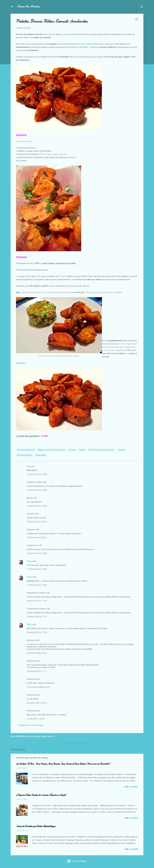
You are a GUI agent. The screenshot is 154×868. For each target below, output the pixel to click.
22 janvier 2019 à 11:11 (37, 671)
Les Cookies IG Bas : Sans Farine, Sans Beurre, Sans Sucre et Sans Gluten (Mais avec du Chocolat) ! (63, 764)
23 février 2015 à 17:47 (37, 601)
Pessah (121, 450)
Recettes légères (25, 455)
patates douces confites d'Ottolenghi (87, 44)
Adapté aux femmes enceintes (52, 450)
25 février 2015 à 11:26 (37, 632)
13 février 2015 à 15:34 (37, 506)
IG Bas (82, 450)
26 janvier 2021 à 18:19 (37, 703)
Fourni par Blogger (77, 861)
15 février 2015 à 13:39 (37, 553)
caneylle (30, 514)
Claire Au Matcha (28, 6)
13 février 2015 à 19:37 (37, 522)
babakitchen (32, 545)
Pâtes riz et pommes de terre (101, 450)
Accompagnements (26, 450)
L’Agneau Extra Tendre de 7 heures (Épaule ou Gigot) (41, 795)
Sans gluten (41, 455)
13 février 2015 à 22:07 (37, 538)
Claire (29, 561)
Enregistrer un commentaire (31, 725)
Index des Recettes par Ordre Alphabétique (36, 826)
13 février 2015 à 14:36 (37, 474)
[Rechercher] (142, 7)
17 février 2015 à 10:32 (37, 569)
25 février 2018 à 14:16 (37, 653)
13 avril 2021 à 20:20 (36, 719)
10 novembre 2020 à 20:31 (38, 687)
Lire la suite (131, 787)
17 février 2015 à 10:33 (37, 585)
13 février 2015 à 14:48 (37, 490)
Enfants (72, 450)
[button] (136, 20)
